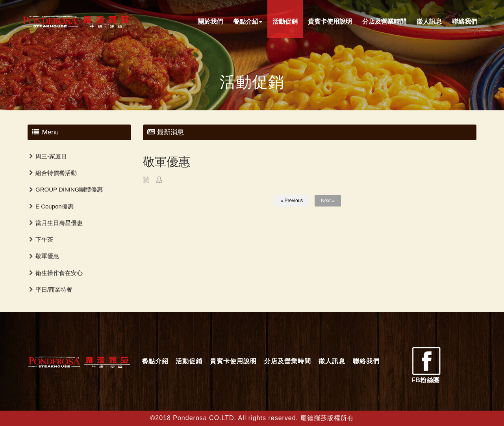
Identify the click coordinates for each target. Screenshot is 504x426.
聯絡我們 (465, 21)
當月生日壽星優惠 (59, 223)
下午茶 (44, 239)
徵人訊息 (429, 21)
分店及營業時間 (384, 21)
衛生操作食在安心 (59, 273)
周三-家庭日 (51, 156)
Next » (328, 201)
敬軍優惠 (47, 256)
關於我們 (210, 21)
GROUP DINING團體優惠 (69, 189)
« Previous (292, 201)
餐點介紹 (248, 21)
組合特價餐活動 (56, 173)
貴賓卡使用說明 (330, 21)
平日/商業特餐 (54, 289)
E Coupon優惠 (55, 206)
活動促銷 (285, 21)
